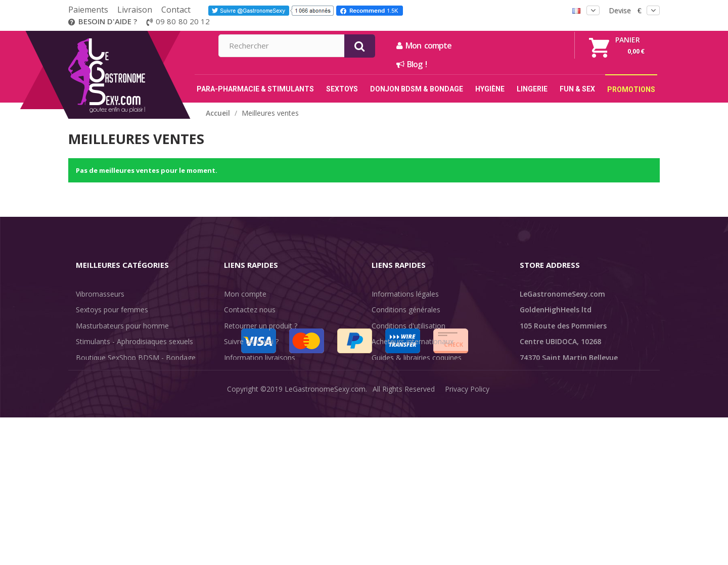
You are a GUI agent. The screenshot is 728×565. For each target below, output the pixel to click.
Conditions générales (406, 310)
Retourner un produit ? (261, 326)
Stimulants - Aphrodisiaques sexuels (134, 341)
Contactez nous (250, 310)
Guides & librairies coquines (417, 358)
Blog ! (521, 64)
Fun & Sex (93, 421)
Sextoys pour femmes (112, 310)
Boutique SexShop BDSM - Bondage (136, 358)
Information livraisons (260, 358)
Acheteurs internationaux (413, 341)
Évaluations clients (402, 373)
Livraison (135, 10)
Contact (176, 10)
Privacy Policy (467, 550)
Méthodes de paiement (262, 389)
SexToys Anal (98, 373)
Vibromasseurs (100, 294)
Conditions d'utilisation (408, 326)
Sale (89, 437)
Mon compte (533, 45)
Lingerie (89, 389)
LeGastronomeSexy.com (325, 550)
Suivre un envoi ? (251, 341)
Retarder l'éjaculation (110, 405)
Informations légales (405, 294)
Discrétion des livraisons (264, 373)
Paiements (88, 10)
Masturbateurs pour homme (122, 326)
